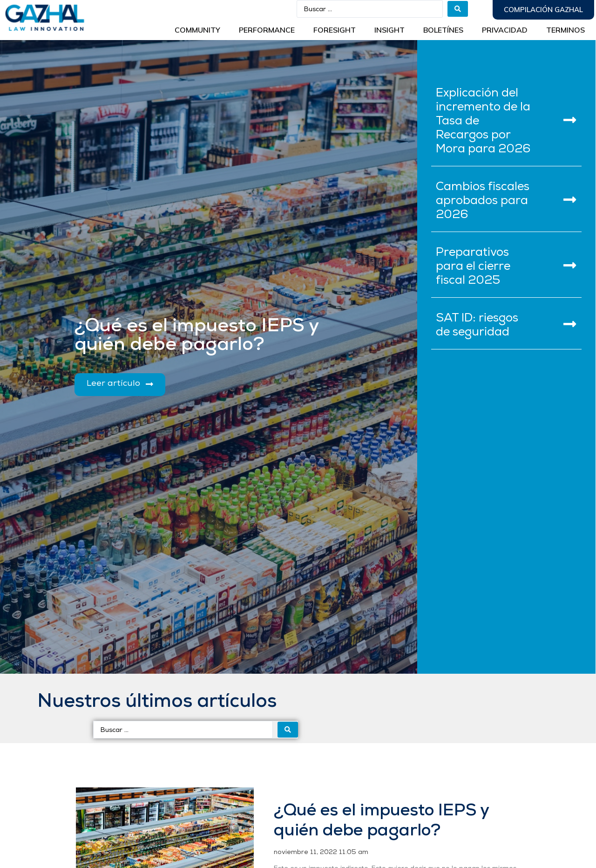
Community (197, 30)
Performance (267, 30)
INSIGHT (389, 30)
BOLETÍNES (443, 30)
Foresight (335, 30)
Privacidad (505, 30)
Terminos (566, 30)
